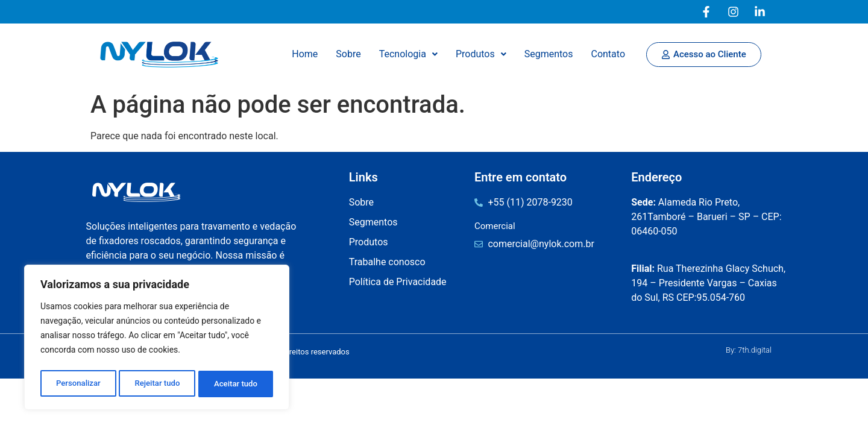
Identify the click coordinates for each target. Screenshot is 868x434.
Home (305, 54)
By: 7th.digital (749, 350)
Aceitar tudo (237, 384)
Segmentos (549, 54)
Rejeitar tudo (157, 384)
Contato (608, 54)
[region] (157, 339)
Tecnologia (408, 54)
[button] (408, 54)
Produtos (481, 54)
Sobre (348, 54)
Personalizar (78, 384)
